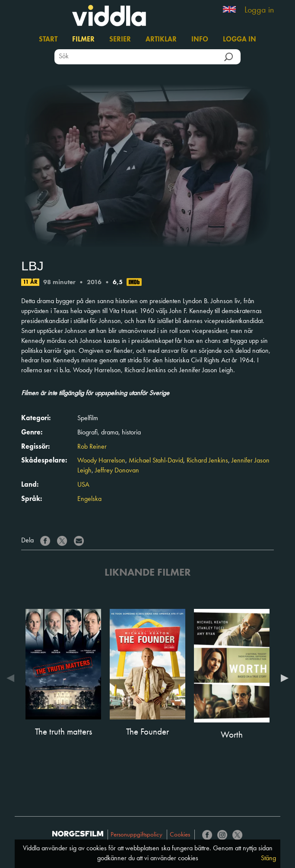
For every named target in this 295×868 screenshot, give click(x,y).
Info (200, 40)
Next (282, 678)
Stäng (268, 858)
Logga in (259, 10)
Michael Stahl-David (156, 461)
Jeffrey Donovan (117, 471)
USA (83, 485)
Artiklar (161, 40)
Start (48, 40)
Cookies (180, 835)
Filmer (83, 40)
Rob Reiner (92, 447)
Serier (120, 40)
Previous (13, 678)
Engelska (89, 499)
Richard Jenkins (207, 461)
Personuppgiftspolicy (136, 835)
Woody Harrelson (101, 461)
